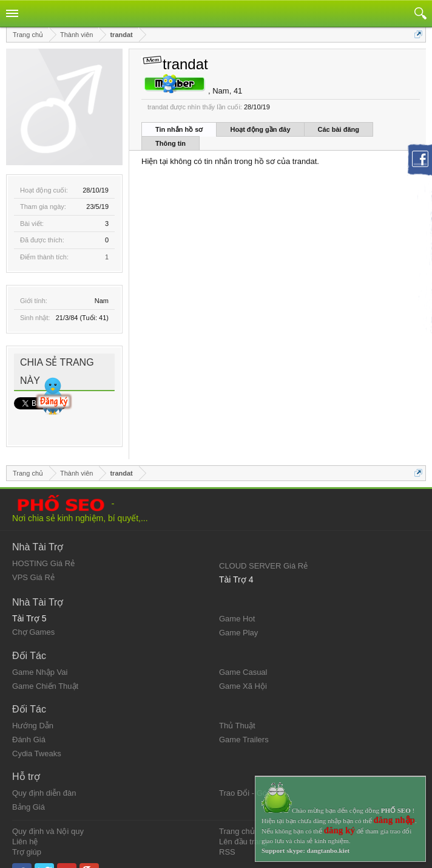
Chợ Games (33, 611)
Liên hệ (25, 820)
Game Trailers (244, 719)
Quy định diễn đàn (44, 772)
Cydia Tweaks (37, 733)
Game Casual (243, 651)
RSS (227, 831)
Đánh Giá (29, 719)
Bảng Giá (29, 786)
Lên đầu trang (243, 820)
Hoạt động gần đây (260, 129)
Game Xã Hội (243, 665)
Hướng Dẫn (33, 705)
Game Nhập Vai (40, 651)
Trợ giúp (27, 831)
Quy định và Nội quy (48, 811)
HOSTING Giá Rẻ (43, 543)
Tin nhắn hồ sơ (179, 129)
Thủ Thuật (237, 705)
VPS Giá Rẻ (33, 557)
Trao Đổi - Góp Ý (249, 772)
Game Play (238, 612)
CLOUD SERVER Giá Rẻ (263, 545)
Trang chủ (237, 811)
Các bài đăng (339, 129)
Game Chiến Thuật (45, 665)
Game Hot (237, 598)
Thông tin (170, 143)
